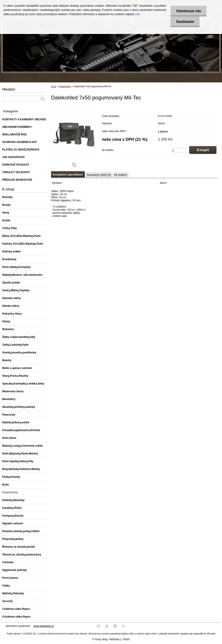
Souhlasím (185, 22)
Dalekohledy (65, 86)
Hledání (9, 89)
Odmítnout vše (188, 11)
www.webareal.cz (44, 626)
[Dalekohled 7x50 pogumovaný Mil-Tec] (74, 138)
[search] (42, 99)
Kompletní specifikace (68, 175)
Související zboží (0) (99, 175)
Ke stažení (121, 175)
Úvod (54, 86)
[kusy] (178, 150)
